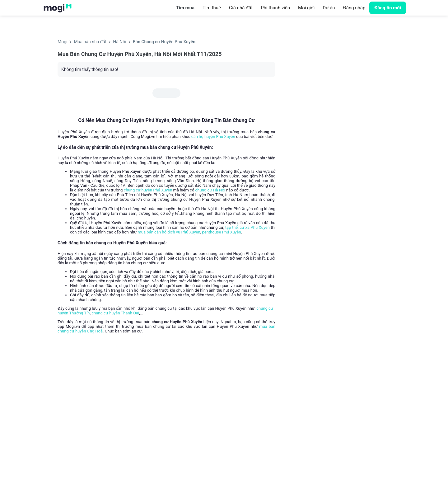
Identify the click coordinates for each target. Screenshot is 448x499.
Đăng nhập (354, 8)
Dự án (329, 8)
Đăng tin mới (388, 8)
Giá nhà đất (241, 8)
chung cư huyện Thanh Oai (115, 313)
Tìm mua (185, 8)
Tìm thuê (212, 8)
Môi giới (306, 8)
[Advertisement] (338, 98)
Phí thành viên (275, 8)
